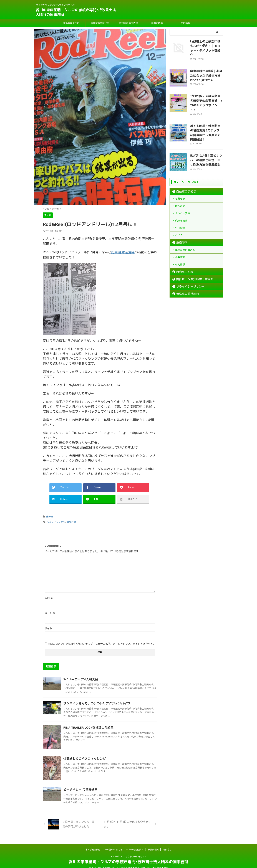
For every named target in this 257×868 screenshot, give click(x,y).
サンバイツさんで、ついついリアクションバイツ (95, 698)
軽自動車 (180, 214)
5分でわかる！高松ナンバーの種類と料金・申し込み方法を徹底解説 (206, 146)
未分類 (50, 512)
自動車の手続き (184, 178)
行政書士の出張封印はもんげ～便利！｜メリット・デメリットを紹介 (206, 45)
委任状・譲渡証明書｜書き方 (191, 266)
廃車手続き (181, 207)
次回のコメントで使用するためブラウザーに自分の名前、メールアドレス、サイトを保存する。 (102, 639)
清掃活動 (71, 517)
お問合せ (186, 23)
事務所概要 (157, 23)
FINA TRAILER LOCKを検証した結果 (87, 722)
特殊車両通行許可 (128, 23)
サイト (48, 623)
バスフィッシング (56, 517)
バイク (179, 222)
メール (50, 608)
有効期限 (180, 251)
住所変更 (180, 192)
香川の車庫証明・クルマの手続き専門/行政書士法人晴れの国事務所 (76, 12)
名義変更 (180, 185)
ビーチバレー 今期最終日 (80, 785)
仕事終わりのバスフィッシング (83, 753)
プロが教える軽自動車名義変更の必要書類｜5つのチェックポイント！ (206, 95)
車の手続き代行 (71, 23)
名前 (49, 592)
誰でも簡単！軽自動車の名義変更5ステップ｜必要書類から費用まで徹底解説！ (206, 120)
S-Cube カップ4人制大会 (80, 674)
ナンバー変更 (183, 200)
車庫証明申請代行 (100, 23)
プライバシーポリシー (187, 273)
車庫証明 (180, 229)
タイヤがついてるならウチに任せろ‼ (129, 851)
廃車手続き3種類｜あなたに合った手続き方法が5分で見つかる (206, 70)
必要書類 (180, 244)
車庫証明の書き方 (185, 236)
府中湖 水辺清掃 (123, 252)
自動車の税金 (183, 258)
